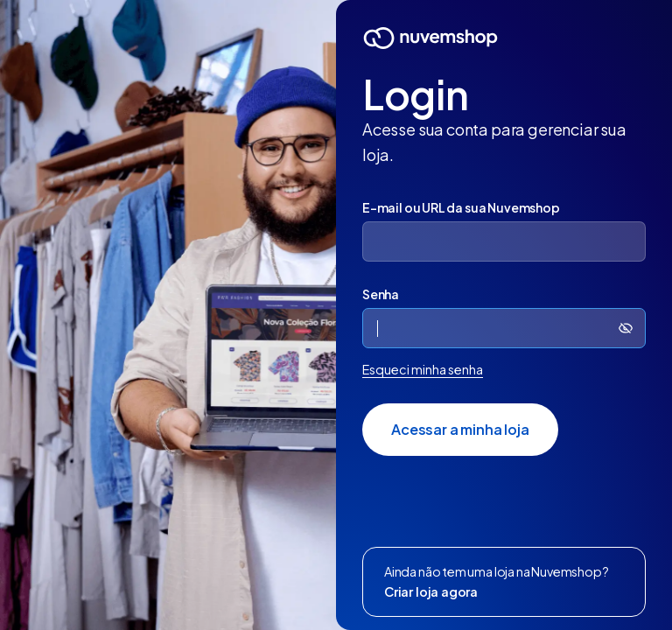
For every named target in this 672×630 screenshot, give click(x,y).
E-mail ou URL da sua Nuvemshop (461, 207)
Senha (381, 294)
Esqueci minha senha (423, 369)
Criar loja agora (431, 591)
